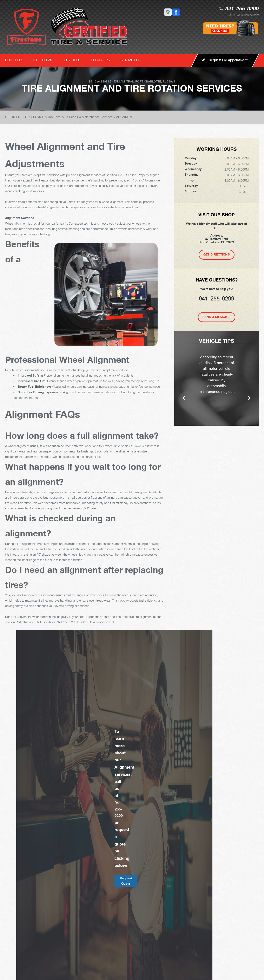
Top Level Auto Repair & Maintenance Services (80, 117)
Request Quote (126, 881)
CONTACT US (130, 60)
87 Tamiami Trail (122, 81)
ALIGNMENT (125, 117)
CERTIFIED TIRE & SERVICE (25, 117)
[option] (217, 378)
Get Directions (217, 254)
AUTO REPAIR (43, 60)
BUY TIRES (72, 60)
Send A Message (216, 317)
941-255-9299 (242, 9)
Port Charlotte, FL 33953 (155, 81)
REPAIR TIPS (100, 60)
